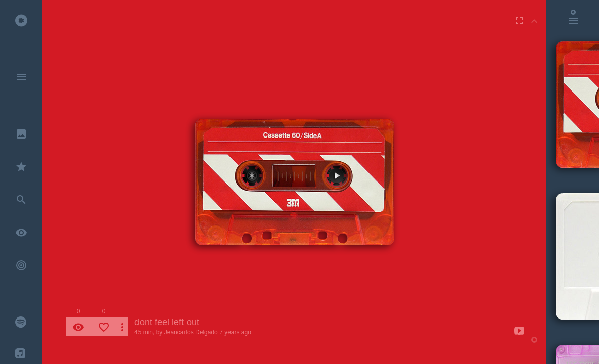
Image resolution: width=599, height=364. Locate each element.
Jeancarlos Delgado (191, 332)
